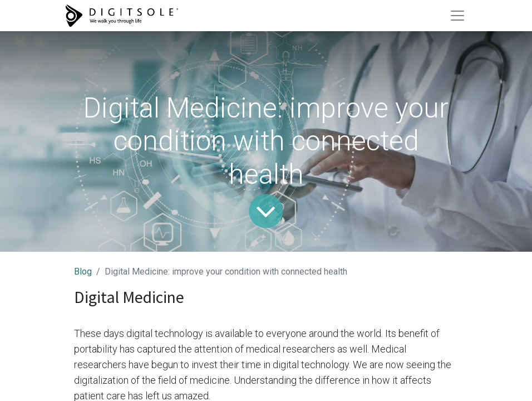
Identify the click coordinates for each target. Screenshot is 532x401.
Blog (83, 272)
